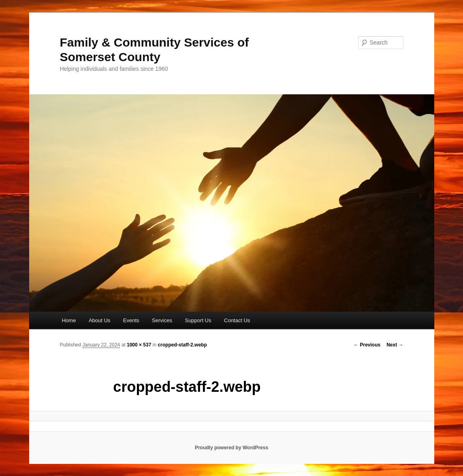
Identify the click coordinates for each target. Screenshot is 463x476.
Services (162, 320)
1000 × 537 (139, 345)
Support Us (198, 320)
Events (131, 320)
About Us (99, 320)
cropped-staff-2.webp (182, 345)
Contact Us (237, 320)
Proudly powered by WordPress (231, 448)
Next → (395, 345)
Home (69, 320)
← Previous (367, 345)
